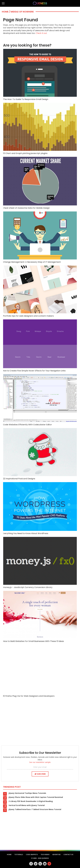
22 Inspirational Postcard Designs (40, 454)
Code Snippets (32, 855)
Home (5, 12)
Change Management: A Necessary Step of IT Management (40, 237)
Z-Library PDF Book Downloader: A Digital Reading (31, 801)
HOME (9, 855)
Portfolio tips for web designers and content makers (40, 291)
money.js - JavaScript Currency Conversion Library (40, 563)
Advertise (56, 855)
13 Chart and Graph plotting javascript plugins (40, 129)
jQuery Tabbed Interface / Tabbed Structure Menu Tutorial (35, 809)
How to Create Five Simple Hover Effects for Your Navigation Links (40, 346)
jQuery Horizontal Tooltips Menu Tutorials (27, 793)
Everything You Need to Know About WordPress (40, 508)
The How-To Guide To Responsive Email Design (40, 75)
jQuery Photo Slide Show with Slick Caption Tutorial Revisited (36, 797)
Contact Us (68, 855)
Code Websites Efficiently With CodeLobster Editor (40, 400)
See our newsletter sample (40, 762)
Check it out (41, 33)
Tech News (45, 855)
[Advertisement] (40, 724)
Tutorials (19, 855)
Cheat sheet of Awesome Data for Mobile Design (40, 183)
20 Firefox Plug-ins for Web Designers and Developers (40, 671)
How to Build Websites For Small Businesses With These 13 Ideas (40, 617)
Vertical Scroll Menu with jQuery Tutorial (27, 805)
